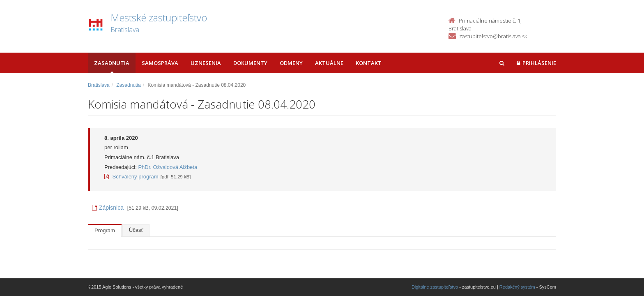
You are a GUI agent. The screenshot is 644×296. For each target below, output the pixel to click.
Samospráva (160, 63)
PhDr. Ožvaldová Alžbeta (168, 167)
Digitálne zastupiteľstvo (435, 287)
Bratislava (99, 85)
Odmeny (291, 63)
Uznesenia (206, 63)
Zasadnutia (112, 63)
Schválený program (131, 177)
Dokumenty (250, 63)
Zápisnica (108, 208)
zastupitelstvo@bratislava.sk (493, 36)
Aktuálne (329, 63)
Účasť (136, 230)
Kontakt (369, 63)
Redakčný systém (517, 287)
